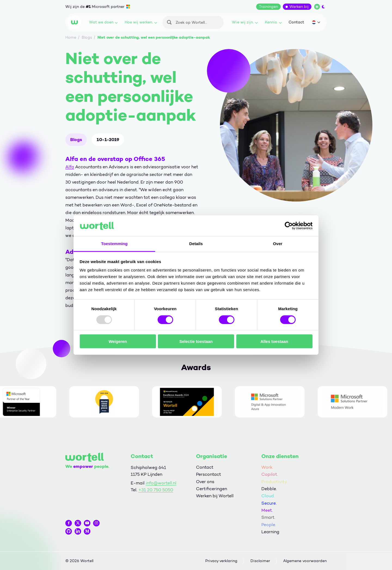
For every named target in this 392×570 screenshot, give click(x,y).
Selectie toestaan (196, 341)
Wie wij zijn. (245, 22)
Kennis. (273, 22)
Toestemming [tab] (114, 244)
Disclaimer (260, 561)
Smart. (268, 517)
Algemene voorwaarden (305, 561)
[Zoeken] (193, 22)
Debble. (269, 489)
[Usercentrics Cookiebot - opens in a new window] (289, 226)
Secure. (269, 503)
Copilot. (270, 474)
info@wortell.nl (161, 483)
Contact (296, 22)
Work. (267, 467)
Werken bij (299, 7)
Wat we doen (103, 22)
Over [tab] (278, 244)
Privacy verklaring (221, 561)
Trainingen (268, 7)
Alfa (70, 167)
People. (269, 525)
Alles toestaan (274, 341)
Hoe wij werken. (141, 22)
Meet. (267, 510)
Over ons (205, 482)
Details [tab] (196, 244)
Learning (270, 532)
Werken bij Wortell (215, 496)
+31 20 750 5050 (156, 490)
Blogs (76, 140)
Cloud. (268, 496)
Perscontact (209, 474)
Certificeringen (212, 489)
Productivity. (275, 482)
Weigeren (118, 341)
